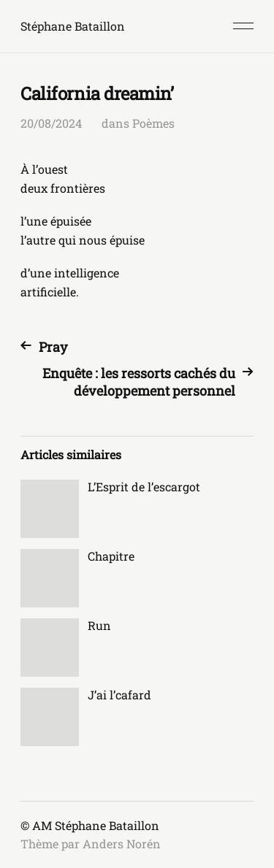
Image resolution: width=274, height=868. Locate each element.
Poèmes (153, 123)
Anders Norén (122, 844)
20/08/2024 (51, 123)
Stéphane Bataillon (73, 26)
